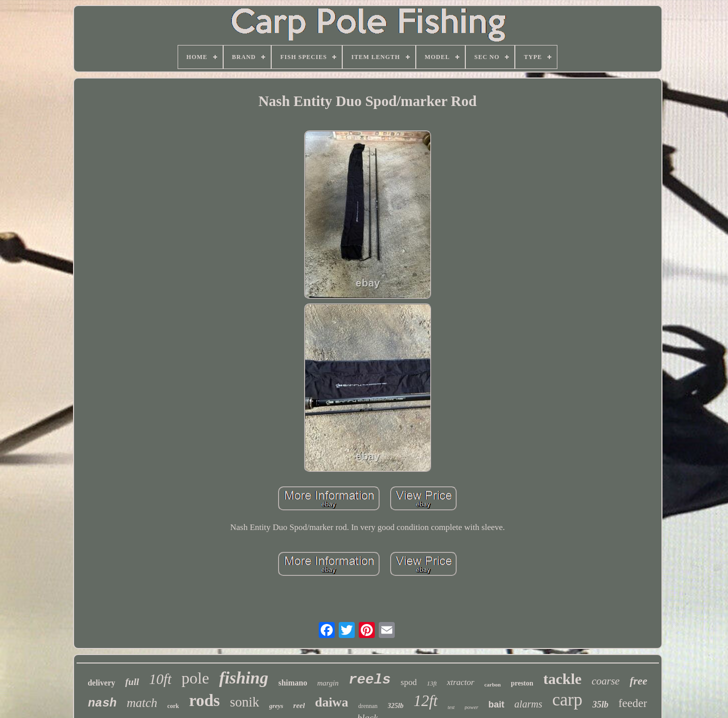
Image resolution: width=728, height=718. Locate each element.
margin (328, 683)
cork (173, 706)
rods (205, 700)
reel (299, 705)
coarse (605, 681)
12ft (425, 701)
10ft (160, 679)
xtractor (461, 682)
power (472, 707)
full (132, 682)
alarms (528, 704)
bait (496, 704)
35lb (600, 704)
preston (522, 683)
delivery (101, 683)
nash (103, 703)
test (451, 707)
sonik (244, 702)
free (638, 681)
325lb (396, 706)
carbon (493, 684)
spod (409, 682)
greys (276, 706)
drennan (368, 706)
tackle (563, 679)
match (142, 703)
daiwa (331, 702)
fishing (244, 678)
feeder (633, 703)
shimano (293, 683)
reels (370, 680)
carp (567, 700)
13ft (432, 683)
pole (195, 678)
